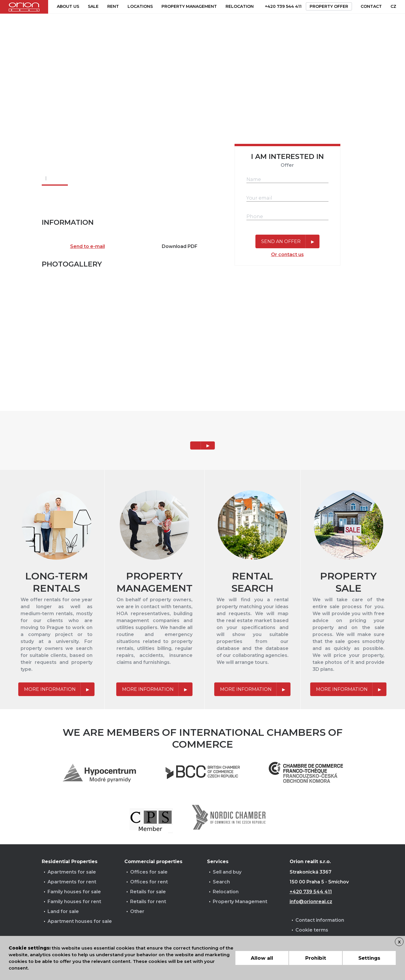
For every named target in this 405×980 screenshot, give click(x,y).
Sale (93, 6)
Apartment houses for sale (80, 921)
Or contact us (287, 254)
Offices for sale (149, 872)
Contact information (320, 920)
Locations (140, 6)
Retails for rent (148, 902)
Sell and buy (227, 872)
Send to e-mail (88, 246)
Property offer (329, 6)
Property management (189, 6)
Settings (369, 958)
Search (221, 882)
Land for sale (63, 911)
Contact (371, 6)
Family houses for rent (74, 902)
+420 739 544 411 (283, 6)
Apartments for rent (72, 882)
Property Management (240, 902)
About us (68, 6)
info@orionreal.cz (311, 902)
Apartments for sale (72, 872)
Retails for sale (148, 892)
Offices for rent (149, 882)
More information (50, 689)
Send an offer (281, 241)
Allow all (262, 958)
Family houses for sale (74, 892)
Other (137, 911)
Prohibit (316, 958)
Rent (113, 6)
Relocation (240, 6)
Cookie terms (312, 930)
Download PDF (180, 246)
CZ (393, 6)
